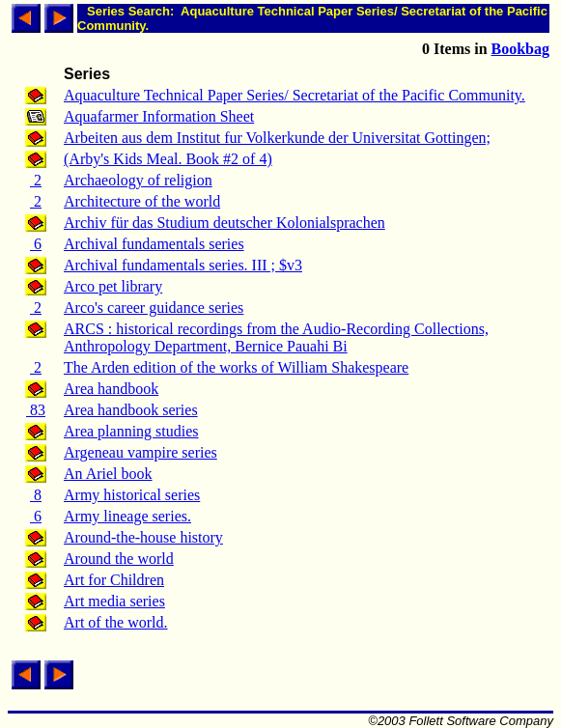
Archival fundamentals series (154, 244)
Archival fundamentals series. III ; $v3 (183, 265)
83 (36, 410)
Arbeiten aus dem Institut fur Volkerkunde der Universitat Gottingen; (277, 138)
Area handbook (111, 389)
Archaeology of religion (138, 180)
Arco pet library (113, 286)
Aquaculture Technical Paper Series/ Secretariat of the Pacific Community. (295, 95)
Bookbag (520, 49)
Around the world (119, 559)
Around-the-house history (143, 537)
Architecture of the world (142, 201)
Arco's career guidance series (154, 308)
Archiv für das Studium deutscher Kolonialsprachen (224, 223)
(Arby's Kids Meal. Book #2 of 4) (168, 159)
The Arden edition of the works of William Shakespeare (236, 367)
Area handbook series (131, 410)
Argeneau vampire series (140, 452)
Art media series (114, 601)
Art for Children (114, 580)
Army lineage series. (127, 516)
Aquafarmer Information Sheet (159, 116)
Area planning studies (131, 431)
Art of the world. (116, 622)
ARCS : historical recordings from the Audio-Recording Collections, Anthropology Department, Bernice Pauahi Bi (276, 337)
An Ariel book (108, 474)
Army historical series (132, 495)
